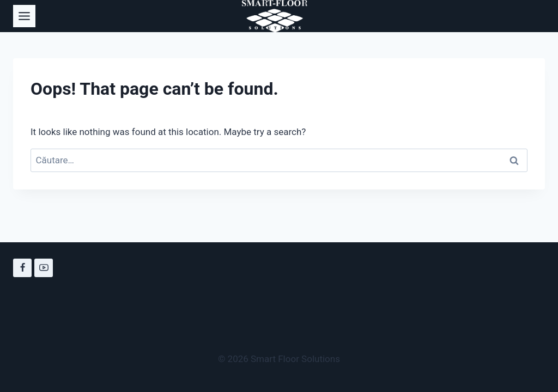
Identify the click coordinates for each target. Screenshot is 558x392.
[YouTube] (44, 268)
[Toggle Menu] (24, 16)
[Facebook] (22, 268)
